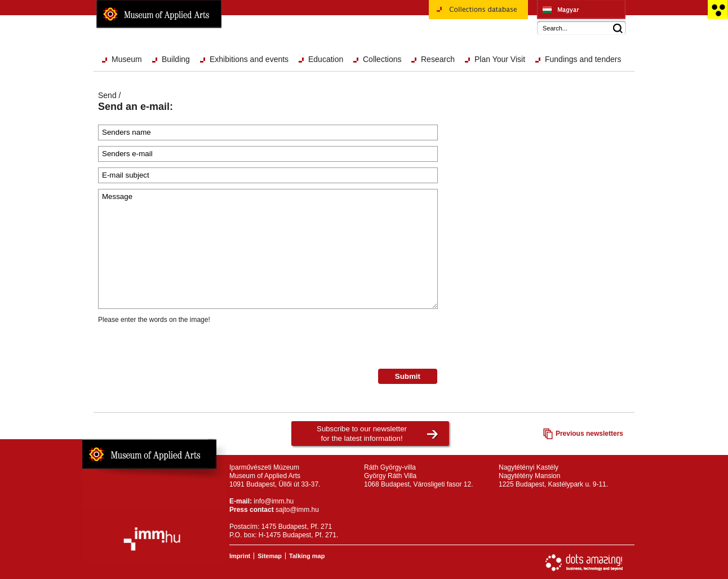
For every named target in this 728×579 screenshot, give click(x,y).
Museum (127, 59)
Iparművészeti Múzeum (581, 10)
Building (176, 59)
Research (438, 59)
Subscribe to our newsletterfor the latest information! (362, 434)
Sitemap (270, 556)
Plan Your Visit (500, 59)
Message (268, 249)
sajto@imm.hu (297, 510)
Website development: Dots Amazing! (584, 563)
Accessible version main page (718, 10)
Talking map (307, 556)
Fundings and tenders (583, 59)
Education (326, 59)
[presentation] (184, 347)
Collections (382, 59)
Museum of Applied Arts (159, 14)
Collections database (478, 14)
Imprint (240, 556)
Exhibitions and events (249, 59)
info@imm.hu (274, 501)
